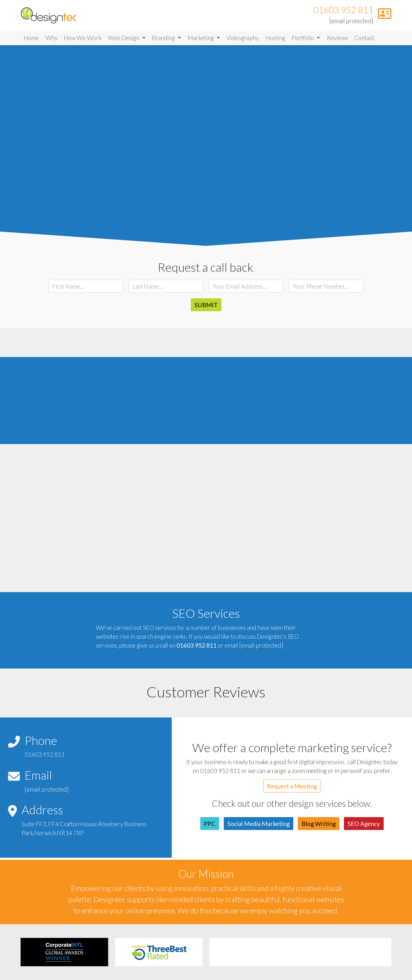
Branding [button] (164, 40)
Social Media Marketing (259, 826)
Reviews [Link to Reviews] (337, 40)
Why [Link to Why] (51, 40)
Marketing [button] (201, 40)
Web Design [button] (124, 40)
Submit (206, 307)
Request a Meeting (292, 788)
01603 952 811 (343, 11)
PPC (210, 826)
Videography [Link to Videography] (243, 40)
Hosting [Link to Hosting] (275, 40)
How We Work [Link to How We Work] (83, 40)
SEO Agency (364, 826)
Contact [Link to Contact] (364, 40)
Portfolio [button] (303, 40)
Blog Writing (319, 826)
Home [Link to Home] (31, 40)
